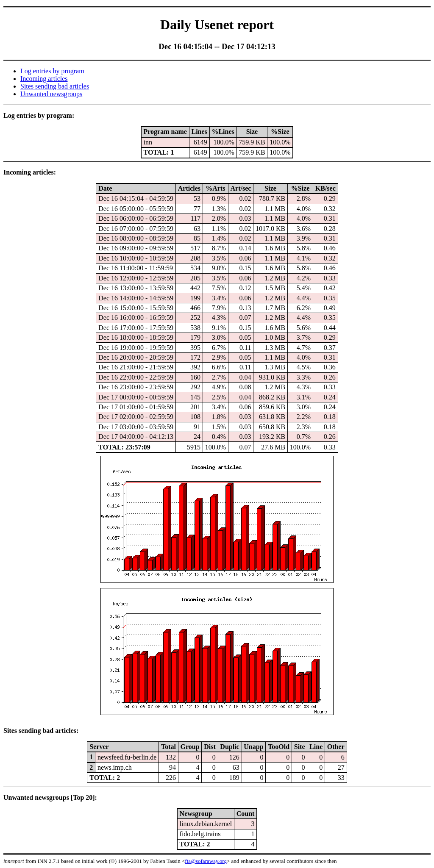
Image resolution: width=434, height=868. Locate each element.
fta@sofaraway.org (206, 861)
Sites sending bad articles (55, 86)
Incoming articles (44, 79)
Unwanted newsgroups (51, 94)
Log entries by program (52, 71)
